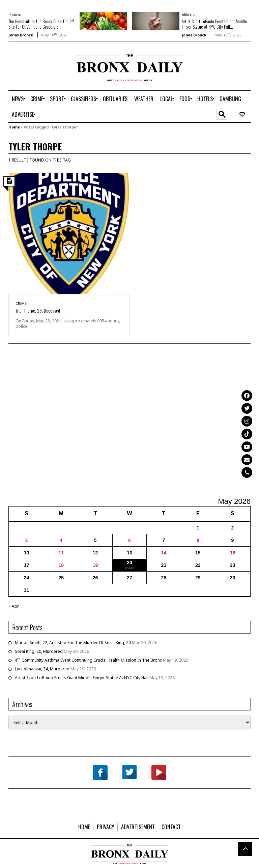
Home (14, 127)
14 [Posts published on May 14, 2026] (164, 553)
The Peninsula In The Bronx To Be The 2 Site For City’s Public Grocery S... (41, 24)
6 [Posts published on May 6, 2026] (129, 540)
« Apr (14, 606)
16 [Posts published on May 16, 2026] (233, 553)
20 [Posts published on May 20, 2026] (129, 562)
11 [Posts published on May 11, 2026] (61, 553)
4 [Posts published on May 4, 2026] (61, 540)
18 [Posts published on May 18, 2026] (61, 565)
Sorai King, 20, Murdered (39, 651)
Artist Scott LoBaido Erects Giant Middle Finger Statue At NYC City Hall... (214, 24)
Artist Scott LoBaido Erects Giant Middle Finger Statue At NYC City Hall (82, 678)
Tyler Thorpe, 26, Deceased (38, 310)
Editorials (188, 14)
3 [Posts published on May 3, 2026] (27, 540)
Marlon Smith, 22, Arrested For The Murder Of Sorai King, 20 (73, 643)
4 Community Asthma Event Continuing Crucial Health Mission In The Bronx (88, 660)
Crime (21, 303)
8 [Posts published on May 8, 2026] (198, 540)
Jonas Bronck (21, 35)
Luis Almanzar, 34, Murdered (42, 669)
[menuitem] (18, 99)
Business (15, 14)
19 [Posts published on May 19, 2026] (95, 565)
